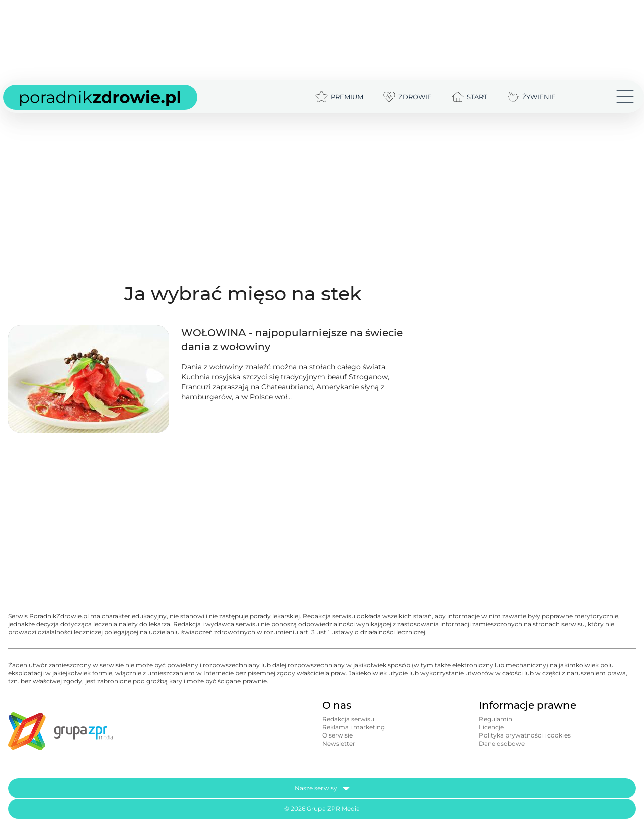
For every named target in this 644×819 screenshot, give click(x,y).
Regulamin (496, 719)
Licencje (491, 727)
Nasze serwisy (322, 788)
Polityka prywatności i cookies (525, 735)
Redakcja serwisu (348, 719)
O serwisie (337, 735)
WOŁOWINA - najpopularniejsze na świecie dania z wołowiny (292, 340)
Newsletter (339, 743)
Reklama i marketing (353, 727)
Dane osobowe (502, 743)
